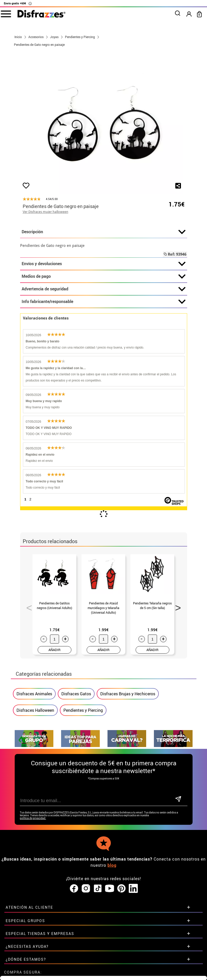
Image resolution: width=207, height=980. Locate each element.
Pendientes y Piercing (83, 710)
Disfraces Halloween (35, 710)
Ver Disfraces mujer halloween (45, 212)
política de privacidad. (33, 818)
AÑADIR (55, 650)
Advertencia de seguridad (104, 289)
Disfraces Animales (34, 694)
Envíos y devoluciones (104, 264)
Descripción (104, 232)
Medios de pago (104, 276)
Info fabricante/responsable (104, 302)
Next (176, 606)
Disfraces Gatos (76, 694)
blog (112, 865)
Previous (27, 606)
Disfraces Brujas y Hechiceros (128, 694)
